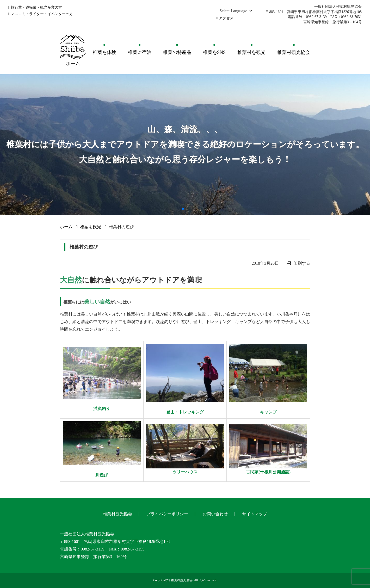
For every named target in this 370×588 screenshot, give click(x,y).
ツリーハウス (185, 472)
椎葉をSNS (214, 52)
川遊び (102, 475)
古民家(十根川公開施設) (268, 472)
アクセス (226, 18)
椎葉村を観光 (251, 52)
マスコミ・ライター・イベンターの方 (42, 14)
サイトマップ (255, 514)
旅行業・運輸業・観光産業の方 (36, 7)
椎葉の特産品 (177, 52)
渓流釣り (102, 409)
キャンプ (268, 412)
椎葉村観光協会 (294, 52)
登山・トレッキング (185, 412)
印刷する (302, 263)
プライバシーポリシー (167, 514)
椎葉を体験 (104, 52)
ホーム (66, 227)
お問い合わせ (215, 514)
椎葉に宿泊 (140, 52)
